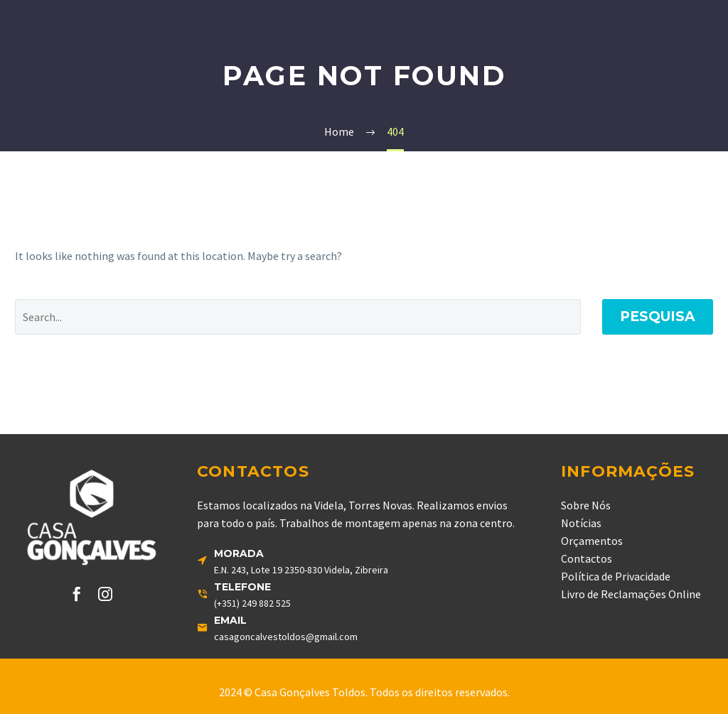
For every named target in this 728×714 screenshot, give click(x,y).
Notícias (581, 523)
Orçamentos (592, 541)
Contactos (587, 558)
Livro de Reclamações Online (631, 594)
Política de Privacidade (616, 576)
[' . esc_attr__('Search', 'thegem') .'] (298, 317)
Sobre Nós (586, 505)
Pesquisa (658, 317)
